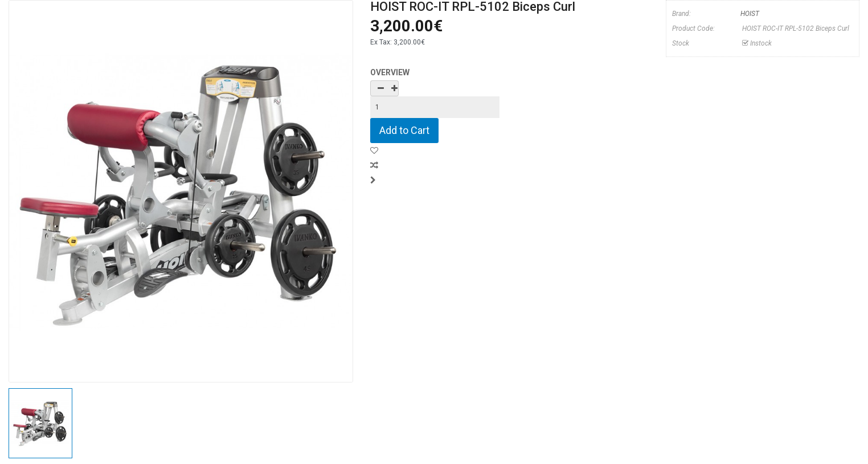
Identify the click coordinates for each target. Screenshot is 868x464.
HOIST (750, 14)
